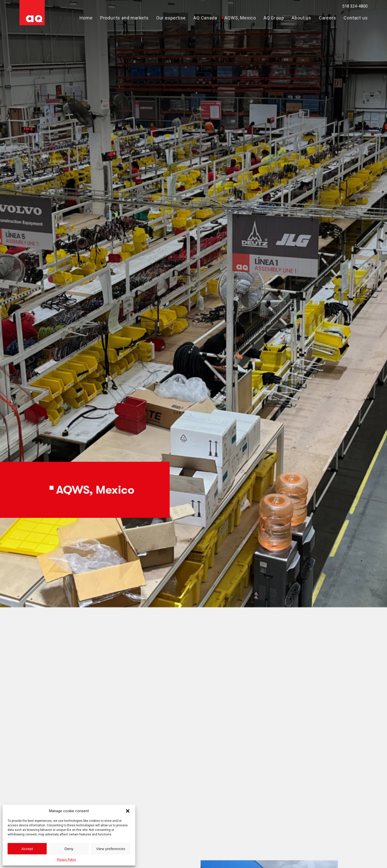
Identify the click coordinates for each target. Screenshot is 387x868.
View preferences (111, 849)
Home (86, 18)
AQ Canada (205, 18)
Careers (328, 18)
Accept (27, 849)
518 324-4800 (355, 6)
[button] (128, 811)
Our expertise (171, 18)
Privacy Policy (66, 860)
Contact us (356, 18)
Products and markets (124, 18)
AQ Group (274, 18)
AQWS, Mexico (240, 18)
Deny (69, 849)
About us (301, 18)
